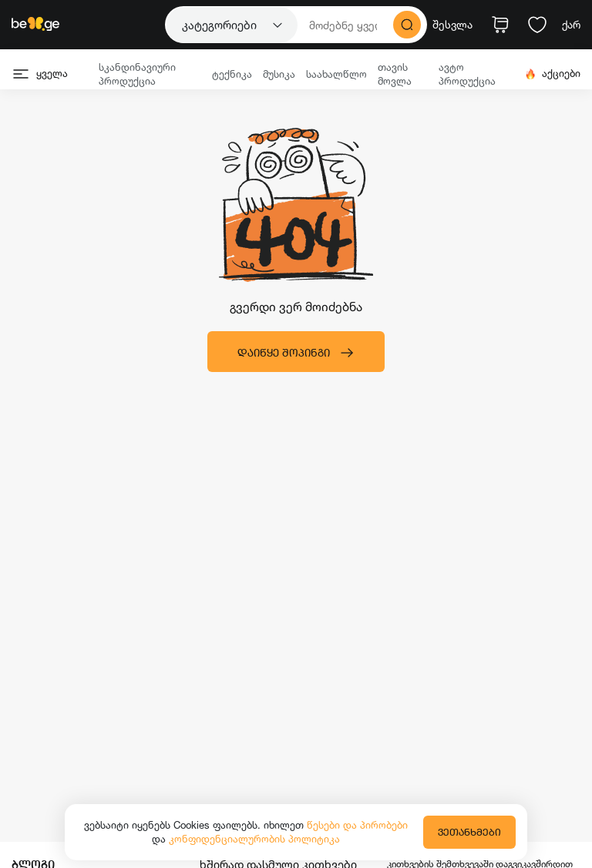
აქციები (552, 74)
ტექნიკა (232, 74)
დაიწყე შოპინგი (296, 353)
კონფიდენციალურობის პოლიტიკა (254, 839)
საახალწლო (336, 74)
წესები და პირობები (357, 825)
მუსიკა (279, 74)
